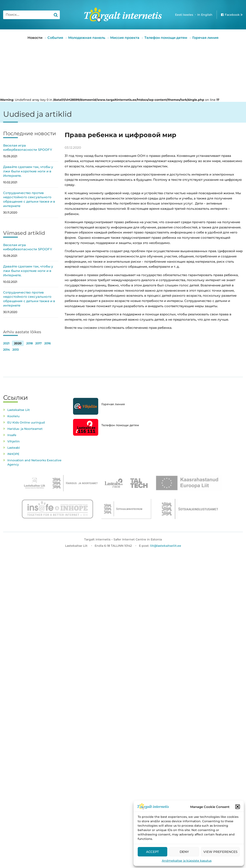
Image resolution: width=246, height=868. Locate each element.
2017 (39, 343)
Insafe (12, 435)
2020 (18, 343)
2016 (48, 343)
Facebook (232, 15)
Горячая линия (205, 38)
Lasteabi (14, 448)
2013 (16, 350)
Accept (152, 852)
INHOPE (13, 454)
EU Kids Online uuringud (26, 422)
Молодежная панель (87, 38)
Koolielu (13, 416)
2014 (7, 350)
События (55, 38)
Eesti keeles (184, 15)
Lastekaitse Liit (19, 410)
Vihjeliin (14, 441)
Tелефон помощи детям (166, 38)
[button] (238, 807)
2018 (29, 343)
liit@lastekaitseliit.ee (166, 546)
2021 (6, 343)
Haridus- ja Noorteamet (25, 429)
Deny (184, 852)
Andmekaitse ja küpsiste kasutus (187, 861)
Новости (35, 38)
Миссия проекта (125, 38)
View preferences (220, 852)
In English (205, 15)
